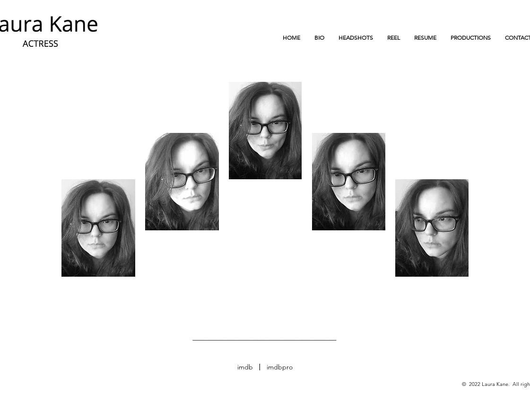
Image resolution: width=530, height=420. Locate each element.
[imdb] (245, 367)
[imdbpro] (280, 367)
